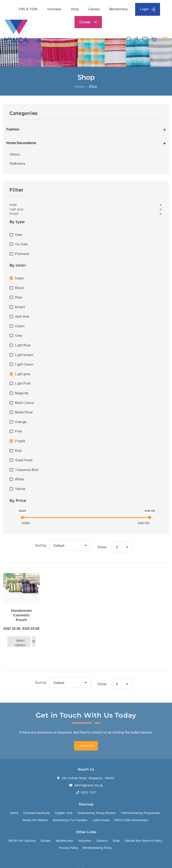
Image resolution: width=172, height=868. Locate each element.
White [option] (19, 479)
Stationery (17, 163)
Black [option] (19, 288)
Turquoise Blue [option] (27, 470)
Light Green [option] (24, 364)
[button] (86, 205)
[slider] (22, 518)
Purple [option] (20, 441)
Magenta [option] (22, 393)
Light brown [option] (24, 355)
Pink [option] (18, 431)
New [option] (19, 235)
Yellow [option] (20, 489)
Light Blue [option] (23, 345)
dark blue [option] (22, 316)
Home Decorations (21, 143)
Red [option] (18, 451)
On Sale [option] (21, 244)
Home (80, 87)
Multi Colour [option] (24, 403)
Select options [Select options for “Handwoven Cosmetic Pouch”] (20, 643)
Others (15, 154)
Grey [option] (19, 335)
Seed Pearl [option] (24, 460)
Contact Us (86, 746)
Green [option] (20, 326)
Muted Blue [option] (24, 412)
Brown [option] (20, 307)
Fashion (13, 129)
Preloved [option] (22, 254)
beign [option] (19, 278)
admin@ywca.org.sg (89, 785)
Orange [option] (21, 422)
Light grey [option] (23, 374)
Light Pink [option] (23, 383)
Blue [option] (19, 297)
